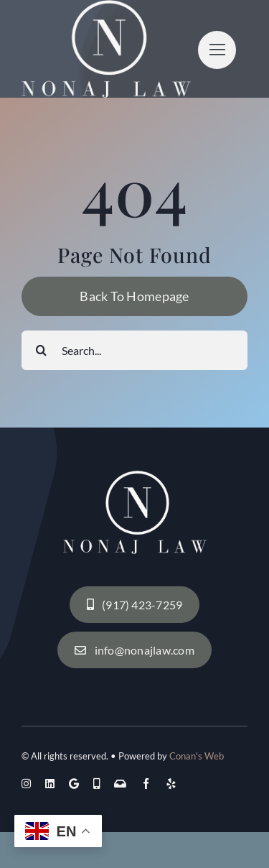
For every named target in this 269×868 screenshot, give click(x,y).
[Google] (74, 784)
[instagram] (26, 784)
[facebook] (146, 784)
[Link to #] (217, 50)
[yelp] (171, 784)
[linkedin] (50, 784)
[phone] (96, 784)
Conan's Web (197, 756)
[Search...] (134, 350)
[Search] (41, 350)
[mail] (120, 784)
